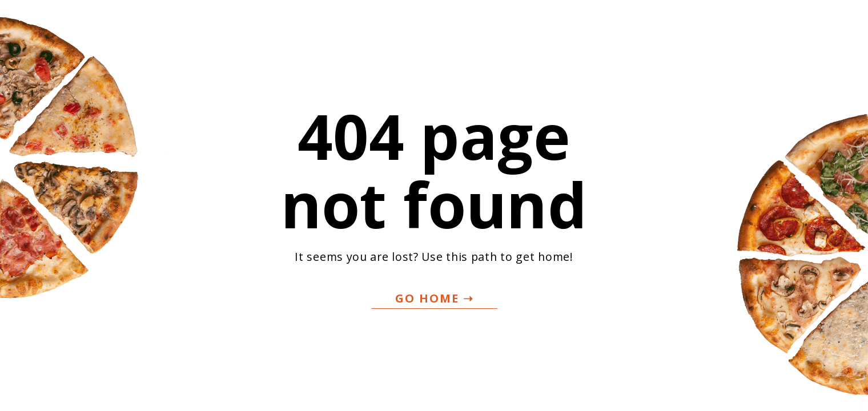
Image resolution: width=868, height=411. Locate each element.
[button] (434, 299)
